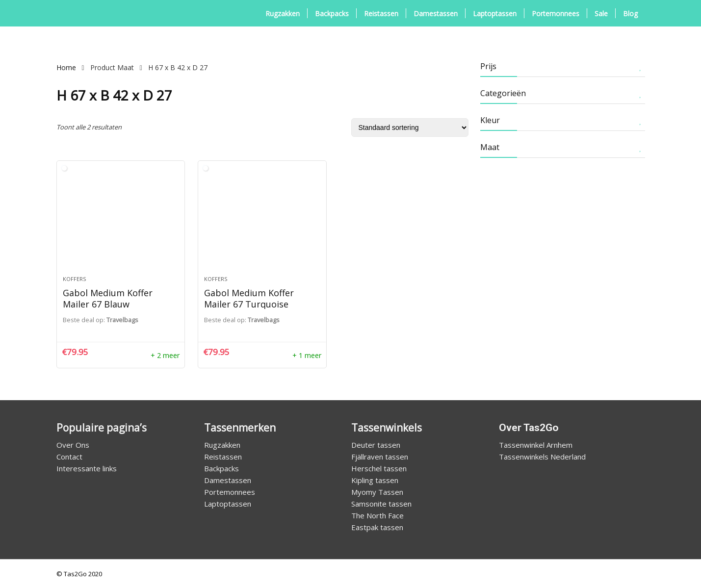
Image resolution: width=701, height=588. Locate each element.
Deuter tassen (376, 445)
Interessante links (87, 468)
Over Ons (73, 445)
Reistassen (381, 13)
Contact (69, 457)
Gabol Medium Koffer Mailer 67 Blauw (108, 298)
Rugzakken (283, 13)
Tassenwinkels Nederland (542, 457)
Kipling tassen (375, 480)
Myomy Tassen (377, 492)
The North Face (377, 515)
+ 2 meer (165, 355)
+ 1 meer (307, 355)
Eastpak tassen (377, 527)
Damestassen (436, 13)
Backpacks (332, 13)
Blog (630, 13)
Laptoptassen (495, 13)
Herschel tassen (379, 468)
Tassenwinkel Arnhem (536, 445)
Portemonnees (556, 13)
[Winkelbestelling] (410, 128)
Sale (601, 13)
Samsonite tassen (381, 504)
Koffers (74, 279)
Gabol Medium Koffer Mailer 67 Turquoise (249, 298)
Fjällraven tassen (380, 457)
